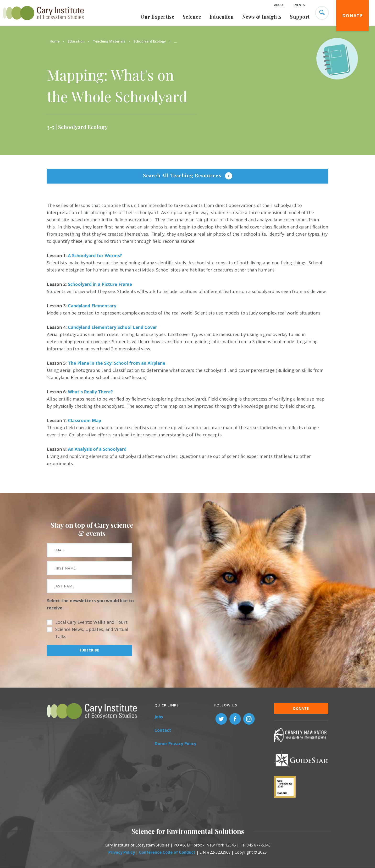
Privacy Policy (122, 852)
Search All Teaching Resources (183, 175)
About (280, 5)
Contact (163, 730)
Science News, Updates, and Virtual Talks (92, 633)
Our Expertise (157, 17)
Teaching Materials (109, 41)
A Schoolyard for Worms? (95, 255)
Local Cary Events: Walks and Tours (91, 622)
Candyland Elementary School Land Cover (113, 327)
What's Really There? (90, 392)
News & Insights (262, 17)
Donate (353, 16)
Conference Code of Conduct (167, 852)
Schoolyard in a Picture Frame (100, 284)
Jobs (159, 717)
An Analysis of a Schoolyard (97, 449)
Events (299, 5)
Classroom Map (85, 420)
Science (192, 17)
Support (300, 17)
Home (55, 41)
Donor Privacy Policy (175, 744)
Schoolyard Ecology (150, 41)
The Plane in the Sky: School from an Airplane (117, 363)
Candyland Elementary (92, 306)
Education (222, 17)
